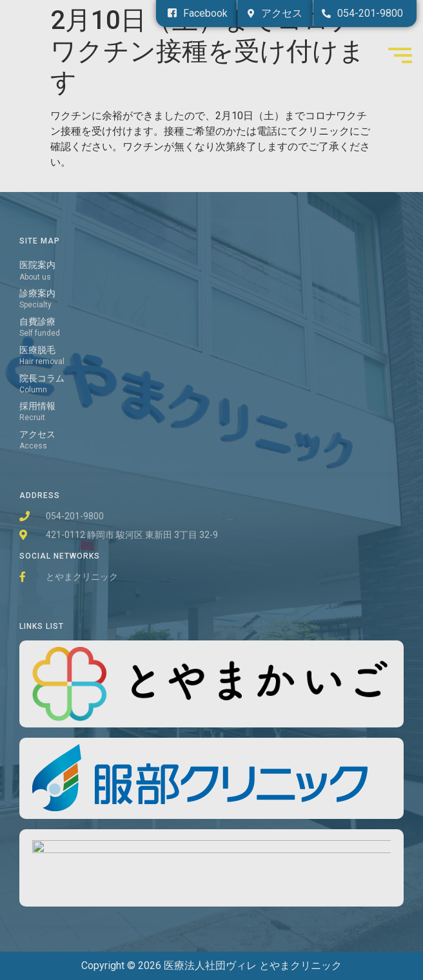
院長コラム (42, 379)
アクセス (37, 435)
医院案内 (37, 265)
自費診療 (37, 322)
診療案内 (37, 293)
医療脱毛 (37, 350)
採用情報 (37, 406)
